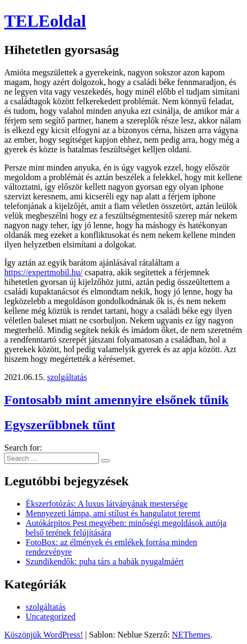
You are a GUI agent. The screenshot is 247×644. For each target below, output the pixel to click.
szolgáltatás (67, 377)
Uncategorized (51, 616)
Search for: (23, 448)
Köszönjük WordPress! (44, 635)
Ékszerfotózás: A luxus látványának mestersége (107, 504)
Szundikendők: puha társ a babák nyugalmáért (105, 561)
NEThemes (191, 635)
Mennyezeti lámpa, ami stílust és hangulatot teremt (113, 513)
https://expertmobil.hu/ (43, 272)
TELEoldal (45, 21)
